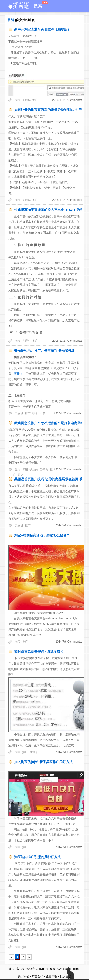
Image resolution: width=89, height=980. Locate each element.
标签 (70, 18)
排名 (42, 413)
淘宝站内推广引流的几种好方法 (37, 857)
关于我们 (23, 976)
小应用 (36, 18)
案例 (59, 18)
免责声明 (52, 976)
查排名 (18, 374)
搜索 (38, 6)
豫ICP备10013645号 (22, 969)
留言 (81, 18)
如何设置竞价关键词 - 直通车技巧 (39, 651)
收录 (35, 413)
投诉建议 (66, 976)
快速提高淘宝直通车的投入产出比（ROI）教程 (49, 210)
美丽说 (19, 413)
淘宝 (18, 100)
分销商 (44, 469)
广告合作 (37, 976)
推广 (35, 100)
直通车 (26, 100)
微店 (18, 469)
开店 (20, 475)
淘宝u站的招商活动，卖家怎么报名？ (42, 535)
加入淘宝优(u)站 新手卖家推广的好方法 (43, 762)
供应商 (34, 469)
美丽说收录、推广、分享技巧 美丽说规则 (45, 351)
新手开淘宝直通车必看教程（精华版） (42, 29)
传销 (25, 469)
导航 (49, 18)
